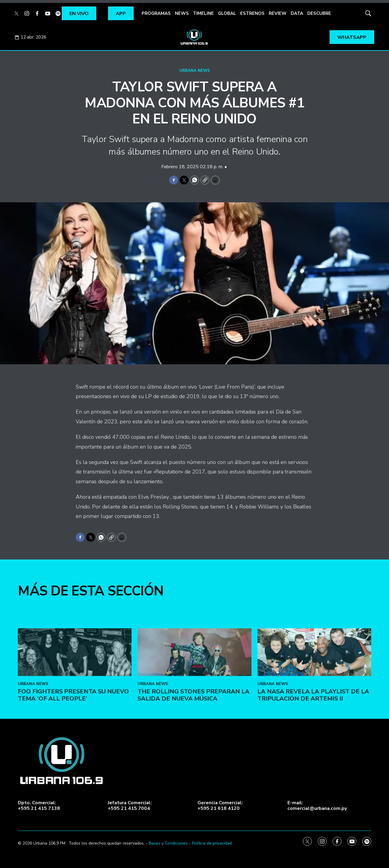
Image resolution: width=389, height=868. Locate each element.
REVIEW (278, 13)
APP (121, 14)
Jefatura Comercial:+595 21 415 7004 (130, 806)
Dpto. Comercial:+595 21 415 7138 (39, 806)
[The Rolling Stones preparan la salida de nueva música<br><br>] (194, 716)
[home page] (194, 37)
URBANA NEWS (195, 71)
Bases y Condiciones (168, 843)
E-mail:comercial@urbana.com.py (317, 806)
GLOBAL (227, 13)
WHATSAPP (352, 37)
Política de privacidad (212, 843)
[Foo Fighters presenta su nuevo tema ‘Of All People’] (75, 716)
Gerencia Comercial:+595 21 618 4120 (220, 806)
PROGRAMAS (156, 13)
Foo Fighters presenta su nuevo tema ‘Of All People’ (73, 759)
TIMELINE (203, 13)
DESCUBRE (319, 13)
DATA (297, 13)
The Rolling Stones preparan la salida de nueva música (193, 759)
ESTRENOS (252, 13)
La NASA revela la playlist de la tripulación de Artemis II (313, 759)
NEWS (182, 13)
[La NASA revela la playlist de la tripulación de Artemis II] (314, 716)
